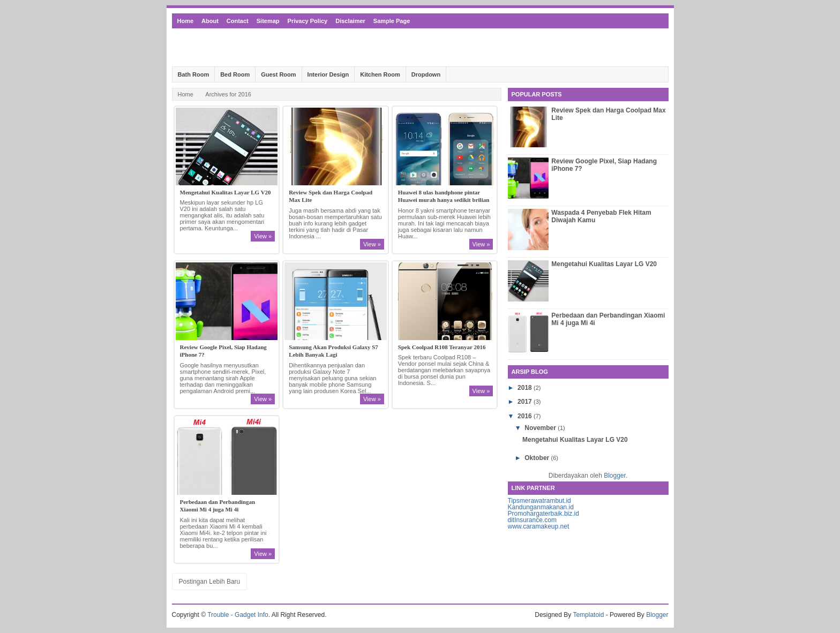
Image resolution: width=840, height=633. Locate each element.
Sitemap (268, 21)
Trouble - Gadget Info (238, 615)
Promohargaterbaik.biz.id (543, 514)
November (541, 428)
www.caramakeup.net (539, 526)
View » (263, 236)
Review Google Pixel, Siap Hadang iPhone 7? (223, 351)
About (210, 21)
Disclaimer (350, 21)
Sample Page (392, 21)
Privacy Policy (308, 21)
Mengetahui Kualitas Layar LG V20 (226, 192)
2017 (526, 402)
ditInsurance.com (532, 520)
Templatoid (588, 615)
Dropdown (426, 74)
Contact (238, 21)
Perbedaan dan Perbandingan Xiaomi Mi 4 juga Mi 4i (218, 506)
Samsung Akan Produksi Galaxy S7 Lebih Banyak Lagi (333, 351)
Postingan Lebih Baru (210, 582)
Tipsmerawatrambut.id (539, 501)
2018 (526, 388)
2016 (526, 416)
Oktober (538, 458)
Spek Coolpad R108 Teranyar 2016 (442, 347)
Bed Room (235, 74)
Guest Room (278, 74)
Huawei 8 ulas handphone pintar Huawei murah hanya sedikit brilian (444, 196)
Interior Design (328, 74)
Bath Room (194, 74)
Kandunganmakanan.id (541, 507)
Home (186, 21)
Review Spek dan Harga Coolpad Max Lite (331, 196)
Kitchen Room (380, 74)
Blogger (615, 476)
